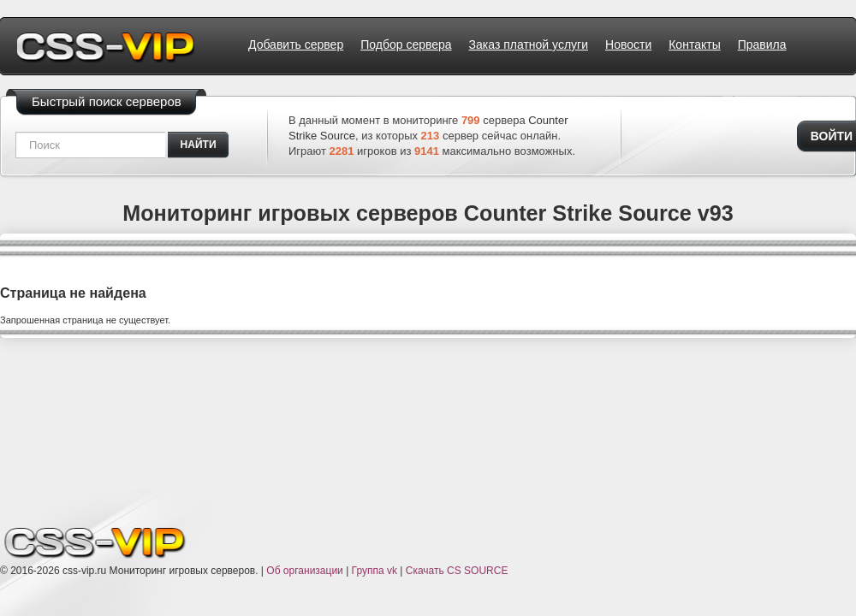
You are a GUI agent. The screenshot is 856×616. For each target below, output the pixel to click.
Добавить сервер (296, 44)
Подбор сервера (406, 44)
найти (199, 145)
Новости (628, 44)
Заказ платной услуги (529, 44)
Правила (762, 44)
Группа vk (374, 571)
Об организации (304, 571)
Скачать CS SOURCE (457, 571)
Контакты (694, 44)
